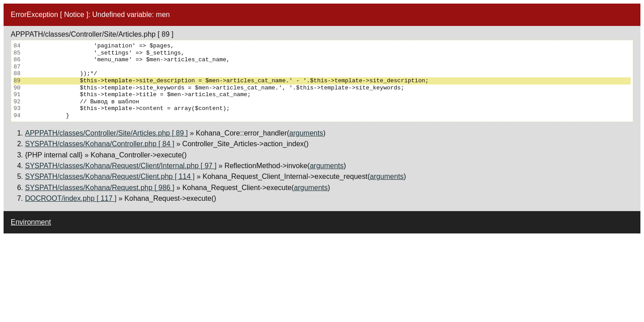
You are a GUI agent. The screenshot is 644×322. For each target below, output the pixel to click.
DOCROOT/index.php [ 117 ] (71, 198)
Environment (31, 222)
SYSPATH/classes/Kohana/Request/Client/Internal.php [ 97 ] (121, 166)
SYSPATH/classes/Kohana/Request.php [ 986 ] (100, 188)
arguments (306, 133)
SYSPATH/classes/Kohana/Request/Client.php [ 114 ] (110, 176)
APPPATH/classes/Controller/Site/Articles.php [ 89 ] (106, 133)
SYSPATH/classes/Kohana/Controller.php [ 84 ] (100, 144)
